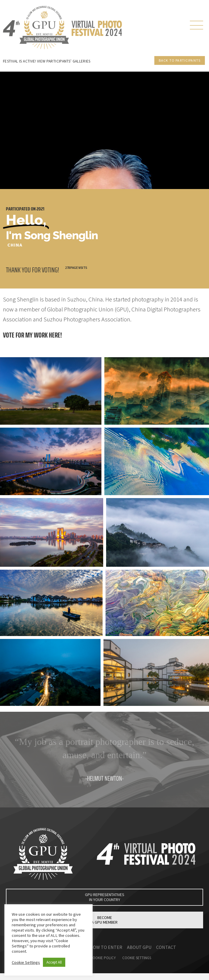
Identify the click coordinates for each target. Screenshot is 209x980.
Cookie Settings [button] (26, 962)
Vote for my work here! (32, 335)
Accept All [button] (54, 962)
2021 (40, 209)
